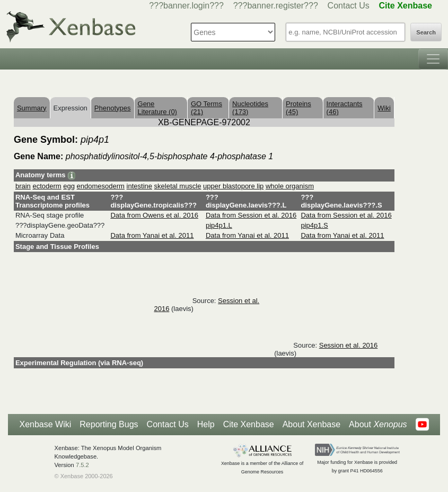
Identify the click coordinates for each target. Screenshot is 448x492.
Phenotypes (113, 108)
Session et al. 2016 (349, 345)
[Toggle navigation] (433, 59)
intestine (139, 186)
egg (69, 186)
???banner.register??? (276, 6)
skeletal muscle (178, 186)
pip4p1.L (219, 225)
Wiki (384, 108)
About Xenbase (311, 424)
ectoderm (47, 186)
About (378, 425)
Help (206, 424)
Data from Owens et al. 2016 (154, 215)
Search (426, 32)
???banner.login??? (186, 6)
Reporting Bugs (109, 424)
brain (23, 186)
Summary (32, 108)
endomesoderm (101, 186)
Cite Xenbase (249, 424)
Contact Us (349, 6)
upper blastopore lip (233, 186)
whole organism (290, 186)
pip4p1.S (314, 225)
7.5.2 (82, 465)
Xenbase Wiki (45, 424)
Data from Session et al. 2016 (251, 215)
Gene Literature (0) (157, 108)
